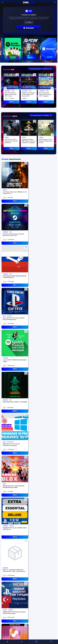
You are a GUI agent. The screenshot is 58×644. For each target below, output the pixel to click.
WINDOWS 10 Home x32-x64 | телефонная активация (47, 408)
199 (12, 179)
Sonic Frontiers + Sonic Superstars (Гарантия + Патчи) (46, 171)
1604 (12, 102)
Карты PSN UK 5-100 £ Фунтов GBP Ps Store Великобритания (9, 278)
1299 (47, 351)
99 (10, 253)
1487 (10, 285)
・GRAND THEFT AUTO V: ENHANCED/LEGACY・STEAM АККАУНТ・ (10, 408)
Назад (29, 22)
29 (47, 253)
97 (10, 448)
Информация (7, 614)
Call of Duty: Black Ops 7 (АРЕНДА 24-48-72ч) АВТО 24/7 (10, 245)
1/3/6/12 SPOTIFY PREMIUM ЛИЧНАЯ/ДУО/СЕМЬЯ (28, 278)
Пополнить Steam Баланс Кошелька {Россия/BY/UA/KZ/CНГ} (28, 245)
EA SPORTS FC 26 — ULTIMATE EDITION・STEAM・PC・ (27, 408)
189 (29, 285)
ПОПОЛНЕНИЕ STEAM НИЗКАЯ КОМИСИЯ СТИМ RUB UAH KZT (47, 245)
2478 (46, 102)
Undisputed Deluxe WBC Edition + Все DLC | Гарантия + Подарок (29, 171)
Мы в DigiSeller (7, 632)
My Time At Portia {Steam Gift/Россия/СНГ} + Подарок (45, 95)
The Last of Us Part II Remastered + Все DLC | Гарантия (11, 171)
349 (29, 383)
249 (29, 416)
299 (29, 179)
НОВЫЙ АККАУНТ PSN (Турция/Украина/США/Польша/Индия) (28, 343)
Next (52, 104)
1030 (47, 285)
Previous (5, 104)
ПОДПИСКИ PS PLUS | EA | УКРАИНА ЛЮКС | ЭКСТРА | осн (47, 310)
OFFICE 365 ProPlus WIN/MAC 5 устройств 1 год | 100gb (28, 376)
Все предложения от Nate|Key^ (41, 146)
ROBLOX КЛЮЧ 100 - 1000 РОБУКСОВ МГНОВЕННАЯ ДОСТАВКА (29, 310)
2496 (29, 102)
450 (10, 383)
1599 (10, 351)
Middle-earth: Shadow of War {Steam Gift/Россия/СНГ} (29, 95)
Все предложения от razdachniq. (41, 69)
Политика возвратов (9, 617)
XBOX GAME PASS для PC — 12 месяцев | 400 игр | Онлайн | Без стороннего (47, 376)
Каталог (29, 28)
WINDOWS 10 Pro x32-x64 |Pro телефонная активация (10, 310)
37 (29, 253)
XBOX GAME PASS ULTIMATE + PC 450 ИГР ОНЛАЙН (9, 376)
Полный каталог (29, 598)
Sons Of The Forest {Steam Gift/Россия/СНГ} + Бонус (11, 95)
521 (47, 318)
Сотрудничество (8, 628)
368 (10, 318)
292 (29, 318)
